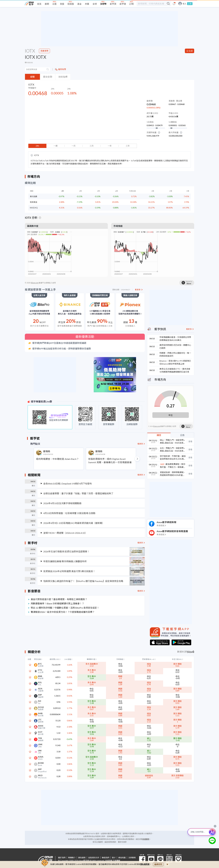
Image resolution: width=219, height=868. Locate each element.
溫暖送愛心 (178, 859)
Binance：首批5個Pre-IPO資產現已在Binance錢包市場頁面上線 (175, 362)
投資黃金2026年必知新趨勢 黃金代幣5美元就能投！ (69, 571)
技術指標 (63, 77)
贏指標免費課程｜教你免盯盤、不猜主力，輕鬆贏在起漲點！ (173, 467)
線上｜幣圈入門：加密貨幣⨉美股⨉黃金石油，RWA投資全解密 (173, 443)
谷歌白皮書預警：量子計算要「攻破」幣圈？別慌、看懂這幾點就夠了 (78, 493)
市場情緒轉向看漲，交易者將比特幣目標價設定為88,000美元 (175, 339)
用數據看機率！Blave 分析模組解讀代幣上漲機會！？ (57, 603)
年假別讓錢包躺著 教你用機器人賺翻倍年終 (65, 561)
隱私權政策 (145, 864)
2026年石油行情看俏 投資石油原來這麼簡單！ (66, 552)
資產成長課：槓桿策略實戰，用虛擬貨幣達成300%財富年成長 (173, 475)
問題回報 (30, 63)
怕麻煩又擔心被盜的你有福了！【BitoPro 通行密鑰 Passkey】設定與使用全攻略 (83, 581)
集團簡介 (72, 858)
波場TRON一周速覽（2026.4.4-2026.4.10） (65, 533)
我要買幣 (44, 51)
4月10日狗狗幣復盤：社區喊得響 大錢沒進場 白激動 (69, 513)
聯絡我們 (106, 858)
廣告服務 (82, 858)
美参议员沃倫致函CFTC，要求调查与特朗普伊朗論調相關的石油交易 (175, 370)
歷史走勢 (48, 77)
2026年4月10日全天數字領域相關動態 (62, 503)
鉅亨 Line (160, 859)
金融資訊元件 (94, 858)
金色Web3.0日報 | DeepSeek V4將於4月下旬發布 (68, 484)
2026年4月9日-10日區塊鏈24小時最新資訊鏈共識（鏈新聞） (74, 523)
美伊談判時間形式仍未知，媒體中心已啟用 (175, 346)
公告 (182, 435)
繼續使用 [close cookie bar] (158, 864)
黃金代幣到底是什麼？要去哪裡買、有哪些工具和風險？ (59, 599)
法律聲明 (132, 858)
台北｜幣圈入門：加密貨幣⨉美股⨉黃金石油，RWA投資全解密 (173, 451)
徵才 (114, 858)
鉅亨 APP (169, 859)
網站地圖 (122, 858)
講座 (159, 435)
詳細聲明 (146, 839)
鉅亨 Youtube (151, 859)
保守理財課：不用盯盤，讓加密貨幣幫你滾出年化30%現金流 (173, 459)
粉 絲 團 (142, 859)
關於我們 (62, 858)
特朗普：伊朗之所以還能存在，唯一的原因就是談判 (175, 354)
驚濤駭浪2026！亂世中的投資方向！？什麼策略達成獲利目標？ (63, 612)
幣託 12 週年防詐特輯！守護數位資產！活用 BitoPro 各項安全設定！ (65, 608)
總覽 (32, 77)
